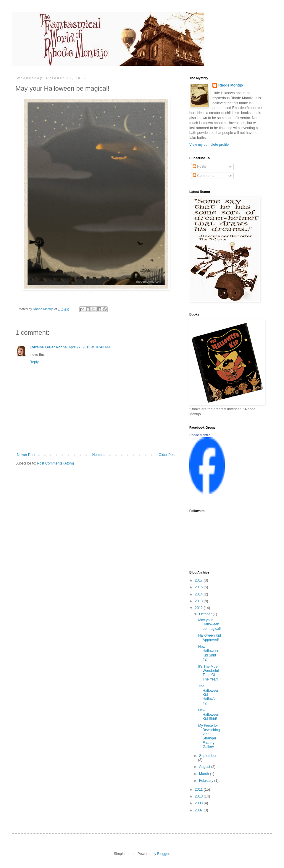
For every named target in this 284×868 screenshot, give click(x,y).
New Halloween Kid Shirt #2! (209, 653)
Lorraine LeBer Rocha (48, 347)
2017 (199, 580)
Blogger (163, 854)
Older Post (167, 455)
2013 (199, 601)
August (205, 767)
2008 (199, 803)
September (208, 756)
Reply (34, 362)
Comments (203, 176)
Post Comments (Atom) (55, 463)
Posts (199, 166)
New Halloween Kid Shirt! (209, 714)
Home (97, 455)
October (206, 614)
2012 (199, 608)
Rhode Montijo (231, 85)
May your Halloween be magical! (209, 624)
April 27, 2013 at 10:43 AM (89, 347)
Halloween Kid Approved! (210, 638)
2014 (199, 594)
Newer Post (26, 455)
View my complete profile (209, 145)
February (207, 781)
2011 (199, 789)
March (205, 774)
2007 (199, 810)
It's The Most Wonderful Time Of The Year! (208, 673)
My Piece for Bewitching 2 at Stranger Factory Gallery (209, 736)
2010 (199, 796)
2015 (199, 587)
